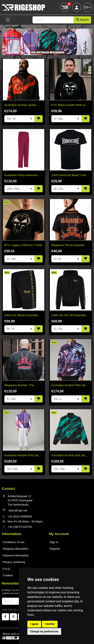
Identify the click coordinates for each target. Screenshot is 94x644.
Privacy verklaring (14, 562)
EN (86, 7)
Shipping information (16, 549)
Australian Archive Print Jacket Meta (70, 385)
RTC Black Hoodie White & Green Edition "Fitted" (68, 105)
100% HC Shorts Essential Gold (21, 316)
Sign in (54, 542)
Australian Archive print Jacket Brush (70, 456)
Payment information (16, 555)
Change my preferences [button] (44, 631)
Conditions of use (14, 542)
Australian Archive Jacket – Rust (21, 105)
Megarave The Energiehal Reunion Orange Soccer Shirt (70, 245)
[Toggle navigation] (8, 20)
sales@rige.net (18, 510)
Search (82, 20)
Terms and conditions (16, 634)
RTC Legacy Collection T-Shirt (23, 245)
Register (55, 549)
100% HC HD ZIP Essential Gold (69, 316)
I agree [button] (34, 624)
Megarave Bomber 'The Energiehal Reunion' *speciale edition (23, 385)
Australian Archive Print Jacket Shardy (23, 456)
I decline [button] (50, 624)
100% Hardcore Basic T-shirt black (69, 175)
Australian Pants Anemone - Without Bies (22, 175)
